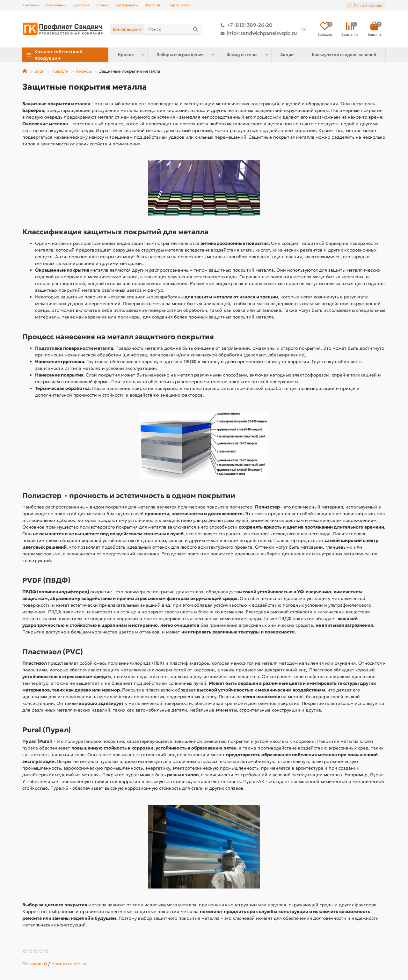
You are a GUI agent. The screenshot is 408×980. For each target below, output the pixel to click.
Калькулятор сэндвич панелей (344, 55)
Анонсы (84, 71)
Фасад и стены (242, 55)
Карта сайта (179, 5)
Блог (39, 71)
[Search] (173, 29)
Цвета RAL (153, 5)
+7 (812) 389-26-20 (245, 25)
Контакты (31, 5)
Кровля (126, 55)
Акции (287, 55)
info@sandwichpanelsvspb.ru (258, 33)
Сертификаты (126, 5)
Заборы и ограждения (180, 55)
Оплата (102, 5)
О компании (56, 5)
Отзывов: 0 (35, 964)
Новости (60, 71)
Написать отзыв (69, 964)
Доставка (81, 5)
